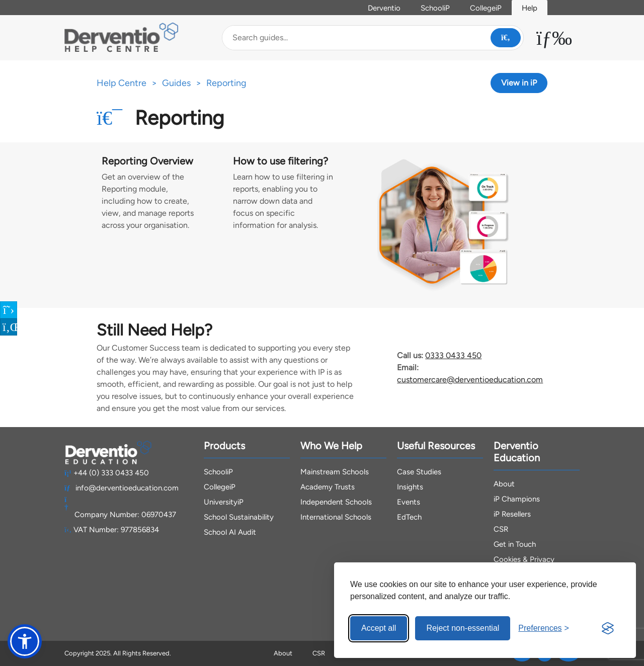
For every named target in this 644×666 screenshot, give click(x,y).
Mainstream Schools (335, 472)
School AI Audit (230, 532)
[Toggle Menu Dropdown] (554, 38)
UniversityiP (224, 502)
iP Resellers (512, 514)
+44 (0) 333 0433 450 (107, 473)
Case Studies (419, 472)
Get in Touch (515, 544)
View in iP (519, 83)
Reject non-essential (463, 628)
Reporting (226, 83)
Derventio (384, 8)
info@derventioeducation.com (122, 488)
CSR (501, 529)
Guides (176, 83)
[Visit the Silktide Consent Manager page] (608, 628)
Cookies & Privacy (524, 559)
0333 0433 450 (453, 355)
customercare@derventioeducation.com (470, 380)
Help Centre (122, 83)
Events (409, 502)
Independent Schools (336, 502)
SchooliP (435, 8)
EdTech (409, 517)
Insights (410, 487)
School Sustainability (239, 517)
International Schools (336, 517)
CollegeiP (486, 8)
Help (530, 8)
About (504, 484)
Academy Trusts (328, 487)
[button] (25, 641)
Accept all (379, 628)
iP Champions (517, 499)
